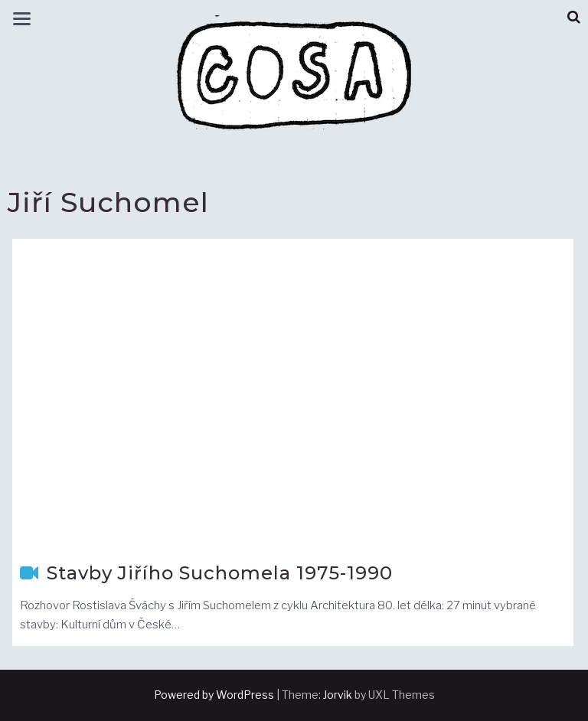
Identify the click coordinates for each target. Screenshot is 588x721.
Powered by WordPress (214, 695)
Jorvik (338, 695)
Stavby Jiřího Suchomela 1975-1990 (220, 573)
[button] (574, 17)
